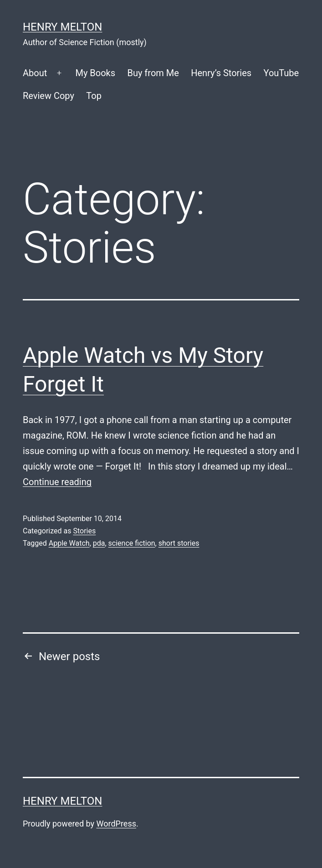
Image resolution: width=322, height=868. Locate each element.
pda (99, 543)
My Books (95, 73)
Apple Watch (69, 543)
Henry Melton (62, 27)
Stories (84, 531)
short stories (179, 543)
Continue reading (57, 482)
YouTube (281, 73)
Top (94, 96)
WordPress (116, 824)
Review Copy (49, 96)
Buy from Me (153, 73)
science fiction (132, 543)
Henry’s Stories (221, 73)
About (35, 73)
